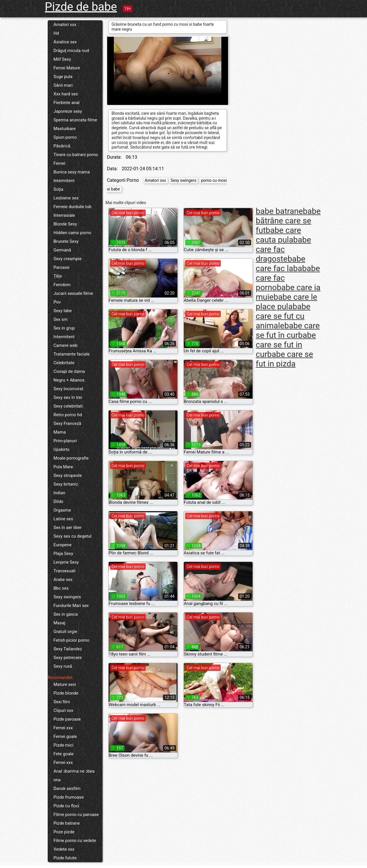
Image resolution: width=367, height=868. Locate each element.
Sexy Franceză (67, 423)
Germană (62, 250)
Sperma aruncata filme (75, 120)
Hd (56, 33)
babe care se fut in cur (286, 345)
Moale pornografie (71, 458)
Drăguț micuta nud (71, 51)
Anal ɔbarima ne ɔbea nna (74, 776)
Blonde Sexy (65, 224)
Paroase (61, 267)
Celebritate (64, 363)
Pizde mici (63, 745)
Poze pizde (64, 832)
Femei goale (65, 736)
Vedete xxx (64, 849)
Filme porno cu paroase (76, 815)
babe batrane (279, 211)
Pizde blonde (66, 693)
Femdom (62, 285)
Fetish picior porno (71, 640)
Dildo (58, 501)
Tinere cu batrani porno (76, 155)
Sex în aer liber (67, 528)
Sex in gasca (66, 614)
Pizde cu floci (66, 806)
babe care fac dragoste (283, 249)
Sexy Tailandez (68, 649)
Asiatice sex (65, 42)
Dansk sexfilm (67, 789)
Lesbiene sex (66, 198)
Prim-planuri (65, 441)
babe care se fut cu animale (283, 316)
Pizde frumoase (69, 797)
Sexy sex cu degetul (72, 536)
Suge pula (63, 77)
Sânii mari (63, 85)
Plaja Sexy (63, 554)
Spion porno (65, 137)
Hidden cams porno (72, 233)
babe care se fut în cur (288, 330)
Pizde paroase (67, 719)
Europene (63, 545)
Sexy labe (63, 311)
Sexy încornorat (68, 389)
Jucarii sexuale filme (73, 293)
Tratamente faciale (72, 354)
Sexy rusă (63, 666)
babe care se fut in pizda (284, 359)
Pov (57, 302)
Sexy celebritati (68, 406)
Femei (59, 163)
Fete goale (63, 754)
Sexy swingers (67, 597)
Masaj (59, 623)
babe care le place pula (287, 302)
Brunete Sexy (66, 241)
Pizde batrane (67, 823)
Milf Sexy (62, 59)
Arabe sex (63, 580)
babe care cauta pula (278, 235)
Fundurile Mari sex (71, 606)
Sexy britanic (66, 484)
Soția (58, 189)
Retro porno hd (68, 415)
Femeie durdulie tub (73, 207)
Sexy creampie (67, 259)
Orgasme (62, 510)
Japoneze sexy (68, 111)
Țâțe (58, 276)
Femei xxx (63, 728)
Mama (60, 432)
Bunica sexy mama (72, 172)
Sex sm (61, 319)
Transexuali (65, 571)
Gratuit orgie (65, 632)
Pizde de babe (81, 7)
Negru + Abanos (69, 380)
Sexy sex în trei (68, 397)
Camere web (65, 345)
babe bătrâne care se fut (288, 221)
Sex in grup (64, 328)
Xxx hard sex (66, 94)
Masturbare (65, 129)
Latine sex (63, 519)
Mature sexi (65, 684)
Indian (59, 493)
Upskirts (61, 449)
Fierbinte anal (66, 103)
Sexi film (62, 702)
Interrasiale (64, 215)
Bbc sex (61, 588)
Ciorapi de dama (69, 371)
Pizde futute (65, 858)
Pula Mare (63, 467)
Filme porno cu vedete (75, 841)
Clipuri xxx (63, 710)
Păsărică (62, 146)
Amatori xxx (65, 25)
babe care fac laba (281, 264)
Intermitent (64, 181)
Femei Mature (67, 68)
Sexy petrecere (68, 658)
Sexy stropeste (68, 475)
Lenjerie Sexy (66, 562)
